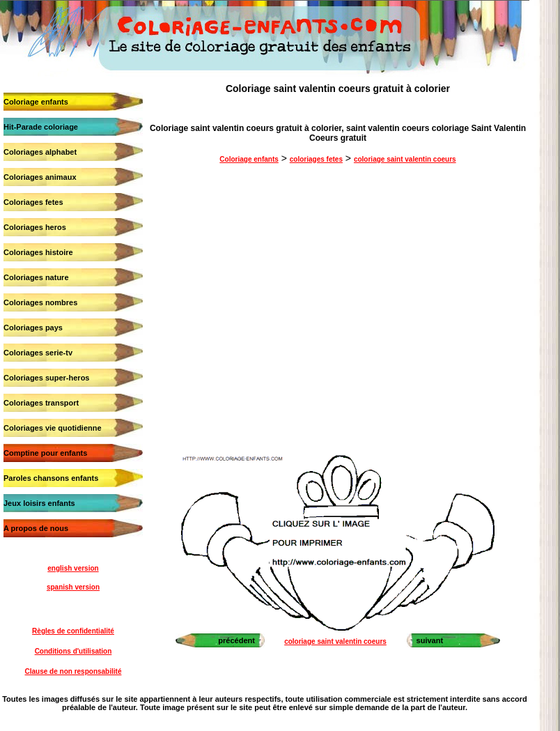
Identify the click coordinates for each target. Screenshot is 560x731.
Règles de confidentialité (73, 631)
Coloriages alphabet (40, 152)
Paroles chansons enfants (51, 478)
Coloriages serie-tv (38, 353)
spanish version (73, 587)
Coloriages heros (35, 227)
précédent (236, 640)
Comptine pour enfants (45, 453)
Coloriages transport (41, 403)
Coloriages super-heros (46, 378)
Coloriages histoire (38, 252)
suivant (430, 640)
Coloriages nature (36, 277)
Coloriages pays (33, 328)
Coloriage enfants (36, 102)
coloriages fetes (316, 159)
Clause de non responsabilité (73, 671)
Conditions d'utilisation (73, 651)
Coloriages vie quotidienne (53, 428)
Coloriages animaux (40, 177)
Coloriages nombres (40, 302)
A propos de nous (36, 528)
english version (73, 568)
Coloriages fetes (33, 202)
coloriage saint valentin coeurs (405, 159)
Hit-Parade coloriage (41, 127)
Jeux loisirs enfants (39, 503)
